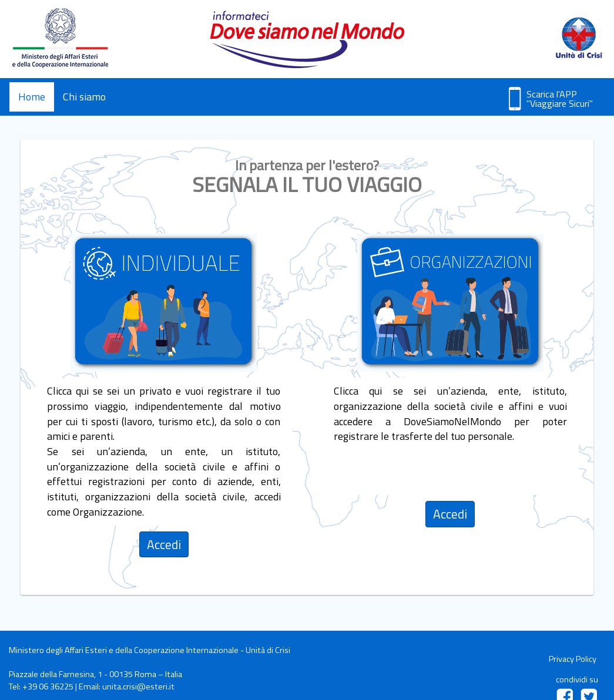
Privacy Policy (573, 659)
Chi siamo (84, 97)
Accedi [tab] (164, 544)
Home (32, 97)
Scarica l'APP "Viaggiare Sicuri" (560, 99)
